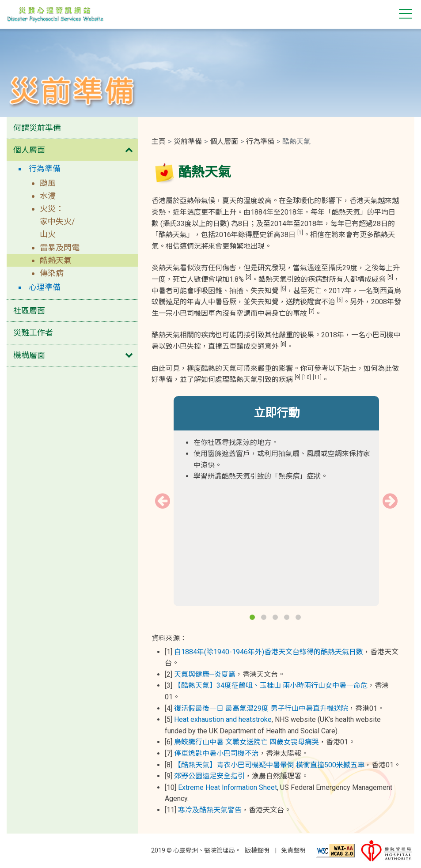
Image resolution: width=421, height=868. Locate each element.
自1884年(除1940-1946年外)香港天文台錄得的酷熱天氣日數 (269, 652)
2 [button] (265, 618)
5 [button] (299, 618)
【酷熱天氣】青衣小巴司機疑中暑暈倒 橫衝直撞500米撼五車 (269, 765)
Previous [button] (163, 501)
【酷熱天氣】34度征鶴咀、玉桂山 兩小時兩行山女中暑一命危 (271, 685)
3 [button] (276, 618)
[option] (277, 445)
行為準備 (45, 168)
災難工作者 (33, 333)
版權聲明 (257, 850)
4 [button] (288, 618)
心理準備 (45, 287)
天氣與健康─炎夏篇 (205, 674)
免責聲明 (293, 850)
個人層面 (29, 150)
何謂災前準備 (37, 128)
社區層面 (29, 311)
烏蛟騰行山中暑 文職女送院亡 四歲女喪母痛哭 (247, 742)
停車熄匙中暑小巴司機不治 (216, 753)
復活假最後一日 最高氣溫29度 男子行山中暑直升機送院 (261, 708)
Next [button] (390, 501)
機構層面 (29, 355)
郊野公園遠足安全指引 (209, 776)
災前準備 (188, 142)
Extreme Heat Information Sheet (228, 787)
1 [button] (253, 618)
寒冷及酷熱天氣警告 (210, 810)
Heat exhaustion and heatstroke (223, 719)
